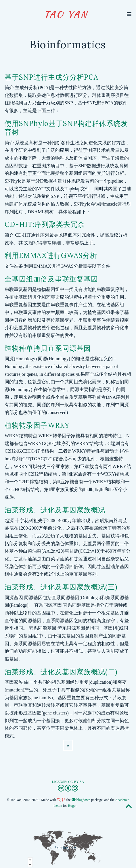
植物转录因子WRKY (37, 425)
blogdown (83, 800)
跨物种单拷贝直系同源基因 (48, 348)
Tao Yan (66, 14)
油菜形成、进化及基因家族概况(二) (61, 672)
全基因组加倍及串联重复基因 (51, 279)
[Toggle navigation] (129, 14)
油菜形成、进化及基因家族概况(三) (61, 587)
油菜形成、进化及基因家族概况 (55, 510)
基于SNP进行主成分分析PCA (51, 77)
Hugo (72, 806)
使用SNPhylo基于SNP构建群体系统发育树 (66, 128)
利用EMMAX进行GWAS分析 (51, 255)
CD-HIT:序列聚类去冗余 (45, 224)
